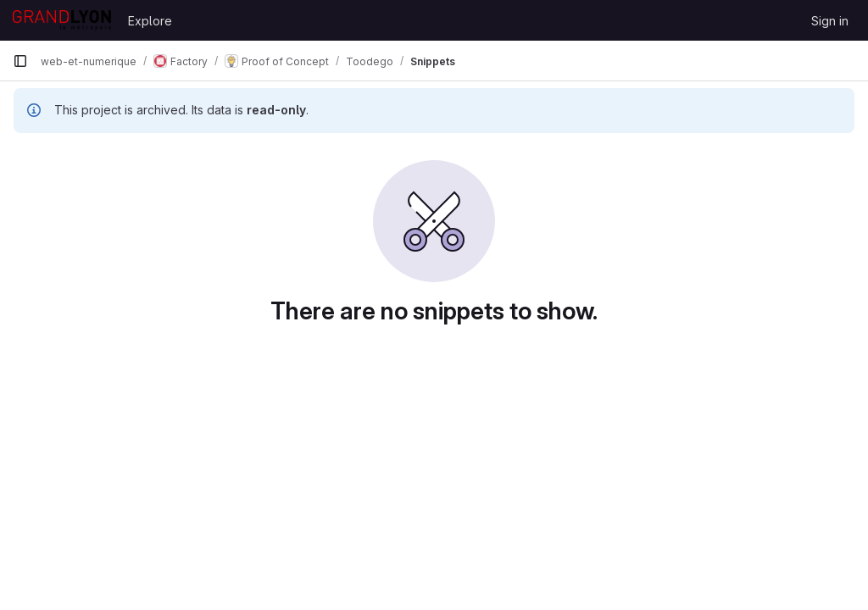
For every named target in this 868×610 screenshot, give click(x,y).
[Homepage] (62, 20)
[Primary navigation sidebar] (20, 61)
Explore (150, 21)
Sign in (830, 21)
